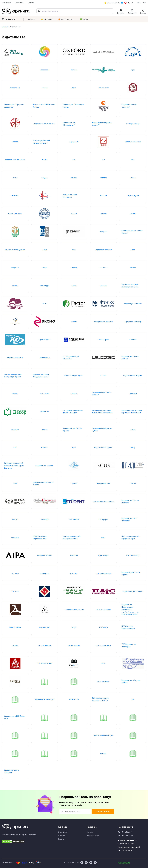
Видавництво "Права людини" (130, 358)
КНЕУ (103, 537)
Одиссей (103, 214)
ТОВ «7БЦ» (103, 627)
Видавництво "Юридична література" (14, 106)
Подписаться (103, 812)
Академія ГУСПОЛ (45, 555)
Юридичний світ (103, 484)
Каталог (9, 19)
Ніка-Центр (45, 394)
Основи (133, 214)
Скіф (74, 250)
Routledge (45, 519)
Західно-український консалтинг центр (41, 142)
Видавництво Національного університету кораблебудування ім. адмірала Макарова (130, 609)
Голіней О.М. (45, 573)
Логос (133, 178)
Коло (103, 663)
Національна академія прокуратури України (13, 376)
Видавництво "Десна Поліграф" (130, 501)
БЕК (15, 448)
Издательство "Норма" (133, 376)
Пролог (74, 484)
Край (74, 448)
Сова (133, 250)
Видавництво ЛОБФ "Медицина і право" (41, 376)
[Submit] (39, 11)
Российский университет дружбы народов (73, 412)
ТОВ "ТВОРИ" (74, 519)
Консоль (74, 394)
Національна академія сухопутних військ (72, 537)
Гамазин (133, 484)
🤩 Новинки (47, 19)
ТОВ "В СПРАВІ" (103, 681)
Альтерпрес (103, 519)
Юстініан (133, 340)
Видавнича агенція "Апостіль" (129, 106)
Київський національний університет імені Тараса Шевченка (14, 466)
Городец (45, 430)
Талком (15, 394)
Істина (74, 70)
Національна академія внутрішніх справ (130, 537)
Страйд (74, 268)
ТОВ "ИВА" (15, 591)
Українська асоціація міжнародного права (130, 286)
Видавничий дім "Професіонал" (69, 124)
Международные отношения (70, 196)
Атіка (74, 88)
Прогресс (103, 232)
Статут (45, 268)
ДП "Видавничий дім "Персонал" (71, 358)
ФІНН (45, 304)
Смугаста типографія (103, 250)
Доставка (19, 3)
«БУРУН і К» (74, 699)
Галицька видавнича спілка (103, 502)
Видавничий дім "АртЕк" (74, 376)
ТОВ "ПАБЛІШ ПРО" (45, 663)
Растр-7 (15, 519)
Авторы (31, 19)
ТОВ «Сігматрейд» (103, 645)
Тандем (15, 286)
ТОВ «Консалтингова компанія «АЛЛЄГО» (100, 699)
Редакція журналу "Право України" (132, 232)
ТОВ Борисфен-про (103, 573)
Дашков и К (45, 412)
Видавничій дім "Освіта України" (131, 573)
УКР (145, 3)
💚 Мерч (84, 19)
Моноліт (103, 196)
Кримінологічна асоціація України (43, 483)
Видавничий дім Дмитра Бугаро (102, 430)
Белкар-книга (103, 88)
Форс (74, 627)
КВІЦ (133, 448)
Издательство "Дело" (103, 448)
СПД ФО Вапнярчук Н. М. (15, 250)
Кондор (45, 178)
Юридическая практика (103, 322)
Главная (5, 27)
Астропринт (15, 88)
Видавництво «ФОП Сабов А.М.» (14, 717)
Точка (74, 286)
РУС (139, 3)
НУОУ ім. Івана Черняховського (128, 627)
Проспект (133, 394)
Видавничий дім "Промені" (45, 124)
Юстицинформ (103, 340)
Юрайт (74, 322)
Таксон (133, 268)
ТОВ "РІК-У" (103, 268)
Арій (133, 70)
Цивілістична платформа (103, 735)
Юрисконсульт (45, 340)
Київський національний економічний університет (102, 412)
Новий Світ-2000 (15, 214)
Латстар (103, 178)
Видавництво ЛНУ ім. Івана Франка (44, 106)
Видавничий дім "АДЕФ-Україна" (72, 430)
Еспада (15, 142)
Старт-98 (15, 268)
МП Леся (15, 573)
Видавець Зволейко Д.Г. (45, 699)
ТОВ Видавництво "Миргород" (129, 645)
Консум (74, 178)
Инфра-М (15, 430)
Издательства (93, 836)
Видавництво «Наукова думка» (131, 681)
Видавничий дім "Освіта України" (102, 394)
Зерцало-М (74, 142)
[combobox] (75, 11)
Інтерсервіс (45, 70)
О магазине (6, 3)
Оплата (31, 3)
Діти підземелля (45, 645)
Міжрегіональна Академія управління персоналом (132, 412)
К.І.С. (74, 160)
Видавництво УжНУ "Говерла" (129, 519)
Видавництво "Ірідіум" (45, 466)
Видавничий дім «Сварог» (133, 591)
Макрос (103, 753)
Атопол (45, 88)
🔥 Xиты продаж (66, 19)
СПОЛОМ (74, 555)
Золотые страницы (133, 142)
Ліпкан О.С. (15, 196)
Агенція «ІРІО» (15, 627)
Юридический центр (133, 322)
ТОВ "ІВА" (74, 573)
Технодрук (45, 286)
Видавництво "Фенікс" (133, 304)
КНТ (103, 160)
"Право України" (74, 645)
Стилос (103, 376)
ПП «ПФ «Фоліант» (103, 609)
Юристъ (45, 448)
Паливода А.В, (45, 358)
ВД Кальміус (103, 555)
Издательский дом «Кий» (15, 160)
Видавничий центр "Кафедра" (11, 771)
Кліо (133, 160)
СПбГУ (45, 250)
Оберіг (74, 214)
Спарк (133, 430)
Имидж (45, 160)
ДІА (133, 699)
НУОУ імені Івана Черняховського (40, 537)
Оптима (15, 645)
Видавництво (45, 627)
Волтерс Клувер (133, 124)
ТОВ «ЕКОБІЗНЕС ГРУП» (74, 609)
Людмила (15, 537)
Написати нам (124, 862)
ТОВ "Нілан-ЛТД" (133, 555)
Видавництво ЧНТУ (15, 358)
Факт (15, 484)
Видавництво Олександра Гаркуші (73, 106)
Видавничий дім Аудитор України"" (102, 124)
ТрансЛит (103, 286)
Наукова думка (133, 196)
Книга (15, 178)
